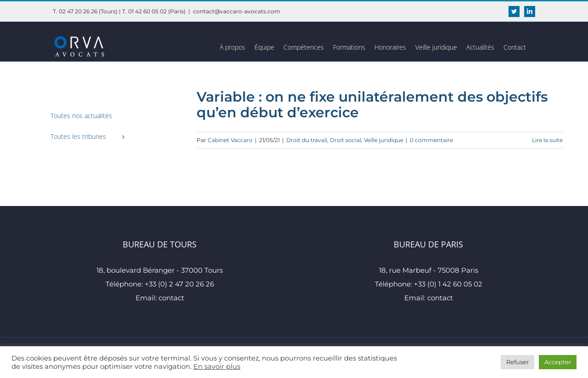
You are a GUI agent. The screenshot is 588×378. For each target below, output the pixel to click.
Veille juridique (384, 140)
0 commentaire (431, 140)
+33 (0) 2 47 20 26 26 (179, 284)
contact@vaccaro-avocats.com (237, 11)
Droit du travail (307, 140)
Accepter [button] (558, 362)
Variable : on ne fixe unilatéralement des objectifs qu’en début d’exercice (372, 105)
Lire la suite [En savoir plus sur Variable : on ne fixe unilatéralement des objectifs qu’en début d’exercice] (547, 140)
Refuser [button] (517, 362)
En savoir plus (217, 367)
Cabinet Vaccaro (230, 140)
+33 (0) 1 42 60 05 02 (448, 284)
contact (171, 298)
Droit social (345, 140)
